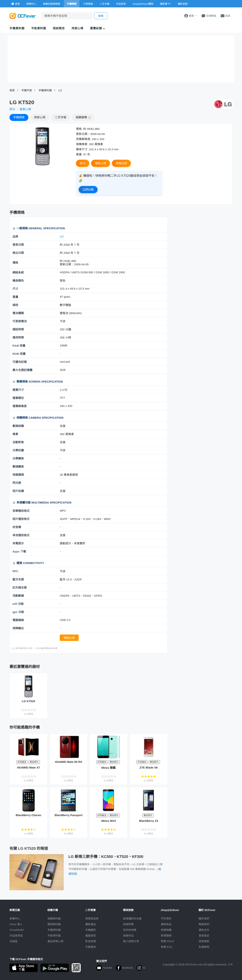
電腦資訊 (91, 936)
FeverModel (17, 930)
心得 (40, 117)
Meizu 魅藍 (109, 768)
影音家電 (91, 941)
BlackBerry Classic (29, 815)
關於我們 (204, 919)
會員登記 (204, 936)
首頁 (12, 90)
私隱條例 (204, 947)
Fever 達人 (16, 924)
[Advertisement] (202, 244)
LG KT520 (29, 701)
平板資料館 (39, 28)
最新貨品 (166, 924)
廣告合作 (204, 930)
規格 (19, 117)
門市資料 (166, 919)
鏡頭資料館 (54, 924)
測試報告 (59, 28)
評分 (12, 109)
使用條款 (204, 941)
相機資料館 (54, 919)
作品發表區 (16, 936)
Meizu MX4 (109, 821)
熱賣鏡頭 (166, 936)
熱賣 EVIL (167, 947)
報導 (83, 117)
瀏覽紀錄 (97, 28)
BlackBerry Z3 (149, 821)
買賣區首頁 (92, 919)
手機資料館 (17, 28)
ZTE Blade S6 (149, 767)
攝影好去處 (132, 919)
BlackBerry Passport (69, 815)
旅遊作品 (128, 936)
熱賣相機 (166, 930)
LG (60, 90)
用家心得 (78, 28)
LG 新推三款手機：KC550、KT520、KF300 (106, 857)
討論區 (14, 941)
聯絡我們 (204, 924)
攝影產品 (91, 924)
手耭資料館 (45, 90)
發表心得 (25, 109)
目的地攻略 (130, 930)
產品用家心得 (55, 941)
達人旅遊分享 (131, 941)
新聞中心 (15, 919)
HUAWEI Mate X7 (28, 767)
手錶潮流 (91, 947)
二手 (60, 117)
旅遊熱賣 (128, 924)
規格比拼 (121, 163)
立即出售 (88, 189)
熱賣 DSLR (167, 941)
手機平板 (27, 90)
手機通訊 (91, 930)
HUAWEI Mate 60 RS (68, 762)
